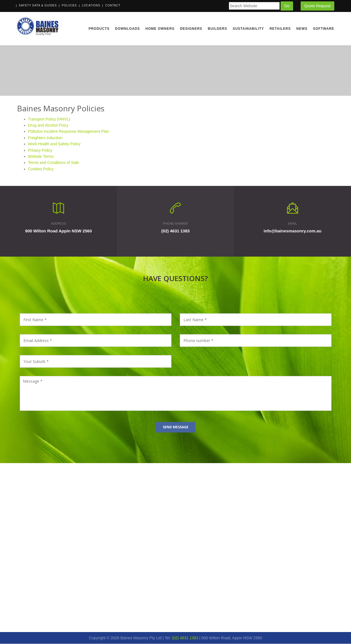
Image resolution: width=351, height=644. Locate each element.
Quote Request (317, 6)
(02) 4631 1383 (176, 231)
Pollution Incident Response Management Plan (69, 132)
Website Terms (41, 157)
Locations (91, 5)
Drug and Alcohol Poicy (48, 126)
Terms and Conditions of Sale (54, 163)
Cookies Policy (41, 169)
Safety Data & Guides (38, 5)
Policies (69, 5)
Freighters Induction (45, 138)
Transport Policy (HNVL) (49, 119)
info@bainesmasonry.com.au (293, 231)
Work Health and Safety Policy (54, 144)
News (302, 29)
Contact (113, 5)
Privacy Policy (40, 150)
